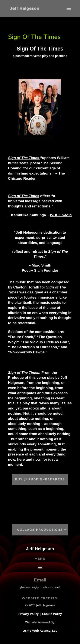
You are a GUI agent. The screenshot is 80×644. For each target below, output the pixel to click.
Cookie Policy (52, 614)
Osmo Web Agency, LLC (40, 631)
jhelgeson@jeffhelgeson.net (40, 587)
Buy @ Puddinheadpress (40, 479)
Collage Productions (40, 530)
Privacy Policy (29, 614)
